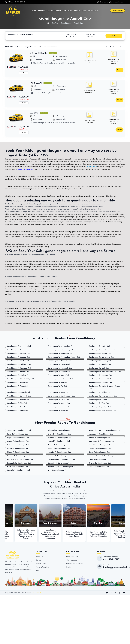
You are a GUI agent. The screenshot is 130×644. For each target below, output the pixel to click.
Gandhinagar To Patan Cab (18, 386)
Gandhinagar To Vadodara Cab (19, 346)
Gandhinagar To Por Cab (58, 386)
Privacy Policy (41, 565)
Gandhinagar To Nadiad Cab (100, 353)
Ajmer (86, 536)
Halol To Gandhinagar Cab (18, 467)
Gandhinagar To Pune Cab (58, 410)
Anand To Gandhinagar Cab (18, 441)
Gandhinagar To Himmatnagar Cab (62, 350)
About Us (42, 11)
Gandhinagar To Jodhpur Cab (100, 407)
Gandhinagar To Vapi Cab (99, 403)
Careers (39, 562)
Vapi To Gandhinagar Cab (58, 470)
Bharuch (41, 538)
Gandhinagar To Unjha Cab (59, 400)
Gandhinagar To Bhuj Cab (17, 403)
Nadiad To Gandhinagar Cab (59, 441)
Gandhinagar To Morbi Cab (59, 375)
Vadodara (17, 534)
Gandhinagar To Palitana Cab (100, 382)
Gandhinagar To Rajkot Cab (100, 346)
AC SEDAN (36, 83)
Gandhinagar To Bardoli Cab (18, 361)
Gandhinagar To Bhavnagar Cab (101, 361)
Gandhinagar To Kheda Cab (18, 372)
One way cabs (72, 562)
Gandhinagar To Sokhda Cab (100, 392)
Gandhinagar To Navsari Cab (100, 379)
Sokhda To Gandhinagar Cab (18, 445)
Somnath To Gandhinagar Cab (60, 463)
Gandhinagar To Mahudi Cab (59, 372)
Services (77, 11)
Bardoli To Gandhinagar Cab (59, 449)
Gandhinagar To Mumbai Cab (100, 375)
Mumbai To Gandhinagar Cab (59, 456)
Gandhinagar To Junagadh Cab (60, 368)
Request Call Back (118, 11)
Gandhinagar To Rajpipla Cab (19, 392)
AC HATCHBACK (38, 53)
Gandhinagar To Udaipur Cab (19, 357)
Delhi (96, 534)
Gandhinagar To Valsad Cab (59, 403)
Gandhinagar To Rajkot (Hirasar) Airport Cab (105, 387)
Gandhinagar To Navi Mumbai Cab (102, 410)
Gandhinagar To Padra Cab (18, 382)
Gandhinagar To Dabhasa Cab (19, 364)
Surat (21, 538)
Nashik (118, 533)
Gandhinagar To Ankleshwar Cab (101, 357)
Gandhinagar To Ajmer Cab (18, 410)
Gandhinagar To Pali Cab (58, 382)
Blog (84, 11)
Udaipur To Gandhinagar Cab (19, 456)
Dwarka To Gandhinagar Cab (100, 463)
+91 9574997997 (20, 2)
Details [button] (24, 73)
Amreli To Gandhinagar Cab (99, 445)
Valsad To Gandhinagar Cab (100, 438)
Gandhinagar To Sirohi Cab (58, 392)
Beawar (92, 536)
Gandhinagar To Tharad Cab (18, 400)
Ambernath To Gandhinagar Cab (20, 459)
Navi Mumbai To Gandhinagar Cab (62, 459)
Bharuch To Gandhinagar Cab (59, 434)
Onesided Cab (36, 595)
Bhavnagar (14, 538)
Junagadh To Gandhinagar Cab (19, 463)
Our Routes (67, 11)
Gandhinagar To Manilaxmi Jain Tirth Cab (105, 372)
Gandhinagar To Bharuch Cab (59, 361)
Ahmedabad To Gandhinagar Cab (61, 430)
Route (69, 569)
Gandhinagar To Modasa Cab (19, 375)
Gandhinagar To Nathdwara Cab (61, 379)
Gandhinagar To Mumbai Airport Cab (22, 379)
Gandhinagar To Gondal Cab (100, 364)
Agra (91, 534)
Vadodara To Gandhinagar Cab (19, 430)
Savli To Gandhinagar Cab (99, 467)
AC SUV (34, 113)
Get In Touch (93, 11)
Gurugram (84, 534)
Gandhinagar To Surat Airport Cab (61, 396)
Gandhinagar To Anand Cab (18, 350)
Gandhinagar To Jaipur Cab (59, 407)
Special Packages (54, 11)
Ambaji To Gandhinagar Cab (59, 445)
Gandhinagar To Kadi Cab (99, 368)
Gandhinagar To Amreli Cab (18, 407)
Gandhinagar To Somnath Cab (19, 396)
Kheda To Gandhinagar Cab (18, 452)
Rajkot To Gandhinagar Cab (18, 438)
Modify (114, 36)
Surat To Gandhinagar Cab (18, 434)
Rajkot (17, 540)
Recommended (115, 47)
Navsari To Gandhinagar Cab (59, 438)
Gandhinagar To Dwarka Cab (59, 364)
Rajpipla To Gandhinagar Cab (19, 470)
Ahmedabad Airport (17, 536)
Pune (107, 533)
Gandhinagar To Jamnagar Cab (19, 368)
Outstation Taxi (72, 559)
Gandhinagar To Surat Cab (99, 400)
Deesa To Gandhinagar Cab (99, 452)
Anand (45, 536)
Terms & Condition (43, 569)
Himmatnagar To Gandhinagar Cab (62, 467)
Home (34, 11)
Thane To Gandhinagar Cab (99, 459)
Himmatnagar (68, 538)
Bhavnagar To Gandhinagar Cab (101, 441)
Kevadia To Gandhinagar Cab (59, 452)
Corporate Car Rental (75, 565)
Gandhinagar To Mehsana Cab (60, 353)
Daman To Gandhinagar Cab (100, 449)
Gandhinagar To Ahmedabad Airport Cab (64, 357)
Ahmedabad (42, 532)
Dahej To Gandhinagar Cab (18, 449)
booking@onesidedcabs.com (114, 2)
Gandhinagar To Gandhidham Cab (102, 350)
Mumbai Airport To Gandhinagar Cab (103, 456)
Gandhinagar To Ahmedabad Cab (61, 346)
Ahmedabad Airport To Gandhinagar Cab (105, 430)
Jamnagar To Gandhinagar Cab (101, 434)
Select (119, 70)
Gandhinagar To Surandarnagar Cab (103, 396)
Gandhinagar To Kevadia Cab (19, 353)
